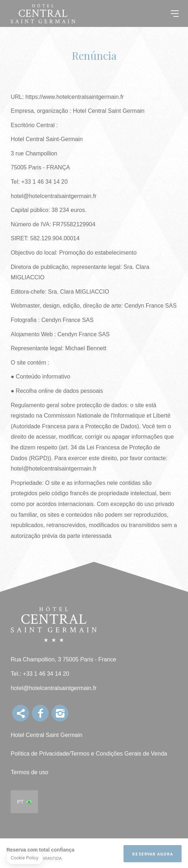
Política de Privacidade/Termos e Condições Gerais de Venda (89, 754)
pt (20, 802)
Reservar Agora (153, 854)
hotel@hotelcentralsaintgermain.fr (54, 688)
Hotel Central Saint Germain (47, 735)
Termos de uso (30, 772)
